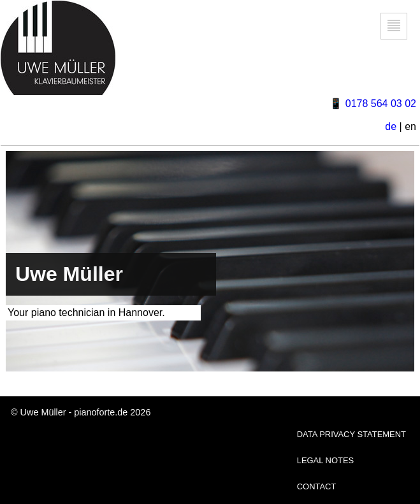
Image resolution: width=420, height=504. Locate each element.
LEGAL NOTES (326, 460)
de (391, 126)
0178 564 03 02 (381, 104)
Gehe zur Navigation (394, 39)
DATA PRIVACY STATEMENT (351, 434)
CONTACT (317, 486)
